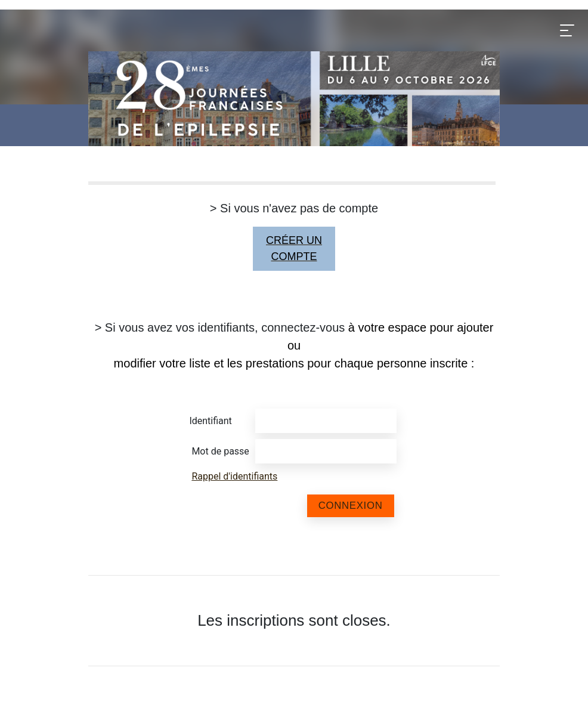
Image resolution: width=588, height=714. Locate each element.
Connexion (351, 506)
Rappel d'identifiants (234, 476)
